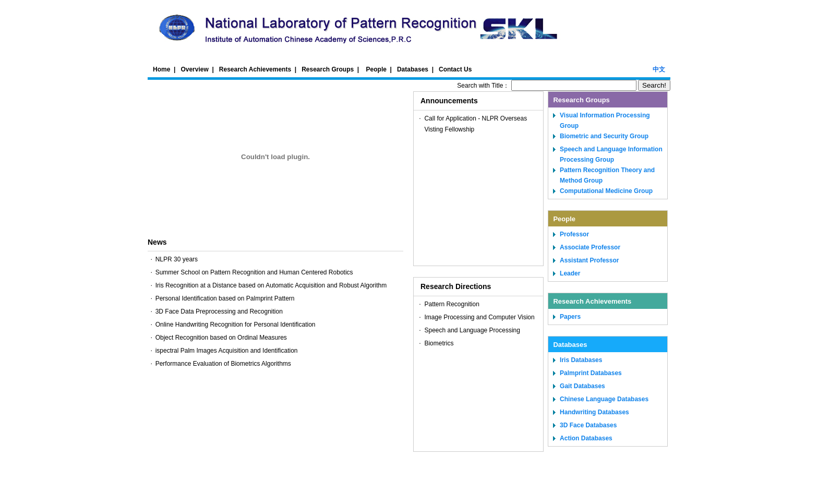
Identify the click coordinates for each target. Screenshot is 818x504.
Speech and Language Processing (472, 330)
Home (161, 69)
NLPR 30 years (177, 259)
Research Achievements (255, 69)
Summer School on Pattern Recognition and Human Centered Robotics (254, 272)
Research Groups (328, 69)
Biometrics (439, 343)
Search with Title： (548, 86)
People (376, 69)
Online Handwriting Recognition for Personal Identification (236, 325)
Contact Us (455, 69)
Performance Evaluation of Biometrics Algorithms (223, 364)
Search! (654, 85)
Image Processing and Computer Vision (479, 317)
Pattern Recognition (452, 304)
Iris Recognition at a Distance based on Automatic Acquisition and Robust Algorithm (271, 285)
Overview (194, 69)
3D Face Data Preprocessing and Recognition (219, 311)
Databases (413, 69)
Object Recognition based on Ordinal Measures (221, 338)
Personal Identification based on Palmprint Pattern (225, 298)
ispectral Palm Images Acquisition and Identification (227, 351)
